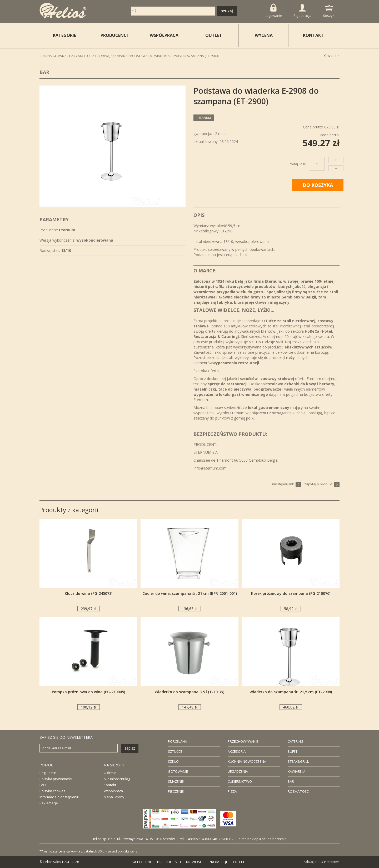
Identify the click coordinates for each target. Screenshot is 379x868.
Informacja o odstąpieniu (59, 797)
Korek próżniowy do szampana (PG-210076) (291, 593)
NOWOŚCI (195, 862)
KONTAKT (313, 35)
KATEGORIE (142, 862)
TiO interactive (329, 862)
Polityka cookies (52, 791)
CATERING (296, 741)
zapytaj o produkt (322, 484)
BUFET (293, 751)
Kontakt (110, 785)
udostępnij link (286, 484)
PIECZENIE (176, 791)
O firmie (110, 773)
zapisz (130, 748)
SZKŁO (173, 761)
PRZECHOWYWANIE (243, 741)
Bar (72, 56)
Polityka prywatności (56, 779)
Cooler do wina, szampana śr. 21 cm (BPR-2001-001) (190, 593)
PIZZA (232, 791)
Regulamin (48, 773)
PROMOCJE (218, 862)
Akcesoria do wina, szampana (103, 56)
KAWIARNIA (296, 771)
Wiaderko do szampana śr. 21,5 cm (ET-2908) (291, 692)
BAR (291, 781)
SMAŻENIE (176, 781)
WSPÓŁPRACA (164, 35)
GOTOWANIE (178, 771)
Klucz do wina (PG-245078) (89, 593)
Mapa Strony (114, 797)
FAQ (43, 785)
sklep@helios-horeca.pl (269, 839)
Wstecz (331, 56)
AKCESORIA (237, 751)
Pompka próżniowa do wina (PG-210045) (88, 692)
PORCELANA (177, 741)
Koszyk (329, 11)
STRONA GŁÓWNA (53, 56)
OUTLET (214, 35)
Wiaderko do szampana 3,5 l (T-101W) (189, 692)
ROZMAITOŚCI (299, 791)
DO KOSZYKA (318, 185)
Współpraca (113, 791)
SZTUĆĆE (175, 751)
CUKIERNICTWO (240, 781)
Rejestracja (302, 11)
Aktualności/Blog (117, 779)
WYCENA (264, 35)
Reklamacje (49, 803)
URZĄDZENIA (238, 771)
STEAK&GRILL (298, 761)
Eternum (204, 118)
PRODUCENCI (114, 35)
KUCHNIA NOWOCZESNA (247, 761)
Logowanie (273, 11)
